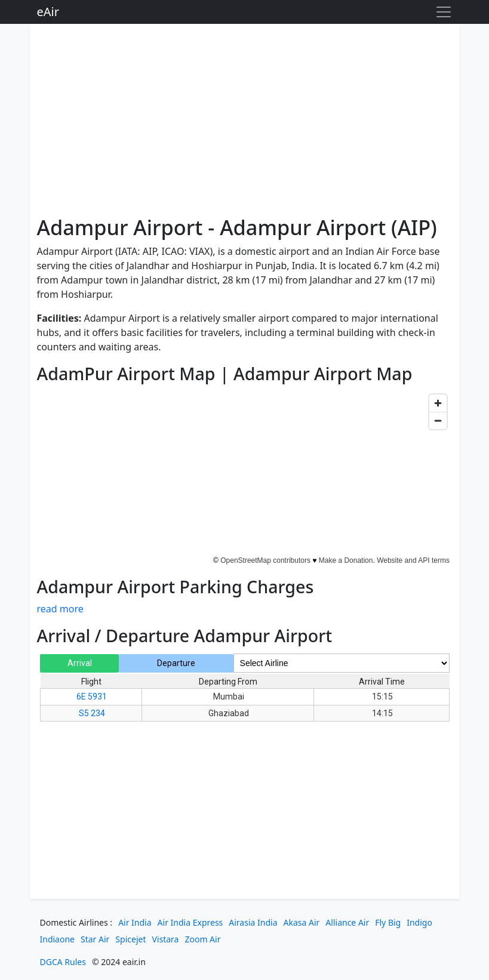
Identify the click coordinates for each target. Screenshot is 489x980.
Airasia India (253, 922)
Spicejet (130, 939)
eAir (48, 12)
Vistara (165, 939)
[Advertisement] (245, 122)
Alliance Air (347, 922)
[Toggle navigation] (444, 12)
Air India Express (190, 922)
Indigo (419, 922)
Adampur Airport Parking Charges (176, 586)
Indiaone (58, 939)
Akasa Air (302, 922)
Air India (135, 922)
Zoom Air (202, 939)
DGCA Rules (63, 962)
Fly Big (388, 922)
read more (60, 609)
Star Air (95, 939)
